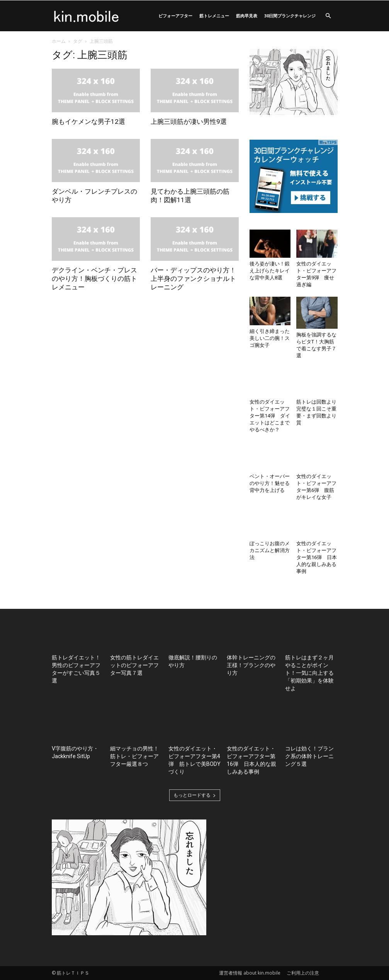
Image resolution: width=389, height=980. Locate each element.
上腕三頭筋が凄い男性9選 (189, 122)
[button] (328, 16)
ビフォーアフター (175, 16)
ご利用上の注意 (303, 973)
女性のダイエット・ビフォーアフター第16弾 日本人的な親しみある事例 (317, 557)
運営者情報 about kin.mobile (250, 973)
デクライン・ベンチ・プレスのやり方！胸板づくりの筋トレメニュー (94, 279)
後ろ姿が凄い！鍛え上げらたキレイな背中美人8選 (270, 271)
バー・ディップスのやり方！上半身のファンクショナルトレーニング (193, 279)
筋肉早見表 (247, 16)
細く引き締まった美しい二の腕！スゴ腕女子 (270, 338)
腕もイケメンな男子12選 (88, 122)
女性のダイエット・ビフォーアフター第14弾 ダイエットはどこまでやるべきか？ (270, 416)
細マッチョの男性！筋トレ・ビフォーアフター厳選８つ (134, 756)
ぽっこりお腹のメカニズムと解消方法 (270, 550)
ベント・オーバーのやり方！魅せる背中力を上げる (270, 483)
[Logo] (87, 16)
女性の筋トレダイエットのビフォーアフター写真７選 (134, 665)
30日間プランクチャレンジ (290, 16)
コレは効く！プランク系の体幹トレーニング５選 (309, 756)
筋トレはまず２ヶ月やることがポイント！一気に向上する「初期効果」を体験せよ (309, 673)
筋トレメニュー (214, 16)
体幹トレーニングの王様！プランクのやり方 (251, 665)
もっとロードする (195, 795)
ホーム (59, 41)
